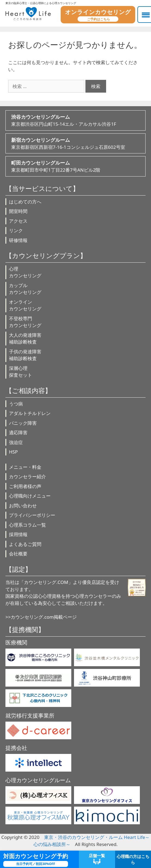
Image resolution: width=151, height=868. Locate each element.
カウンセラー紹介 (27, 477)
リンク (16, 230)
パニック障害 (23, 423)
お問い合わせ (23, 506)
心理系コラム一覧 (27, 525)
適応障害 (18, 433)
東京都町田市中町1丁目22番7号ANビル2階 (75, 166)
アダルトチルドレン (30, 413)
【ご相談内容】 (28, 390)
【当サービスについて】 (42, 188)
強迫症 (16, 442)
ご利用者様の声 (25, 486)
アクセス (18, 221)
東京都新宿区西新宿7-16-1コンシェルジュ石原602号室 (75, 143)
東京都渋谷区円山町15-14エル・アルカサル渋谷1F (75, 120)
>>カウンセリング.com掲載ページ (41, 617)
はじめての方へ (25, 202)
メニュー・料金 (25, 467)
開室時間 (18, 211)
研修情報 (18, 240)
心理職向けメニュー (30, 496)
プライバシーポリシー (32, 515)
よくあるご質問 (25, 544)
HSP (13, 452)
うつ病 (16, 404)
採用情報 (18, 534)
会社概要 (18, 554)
